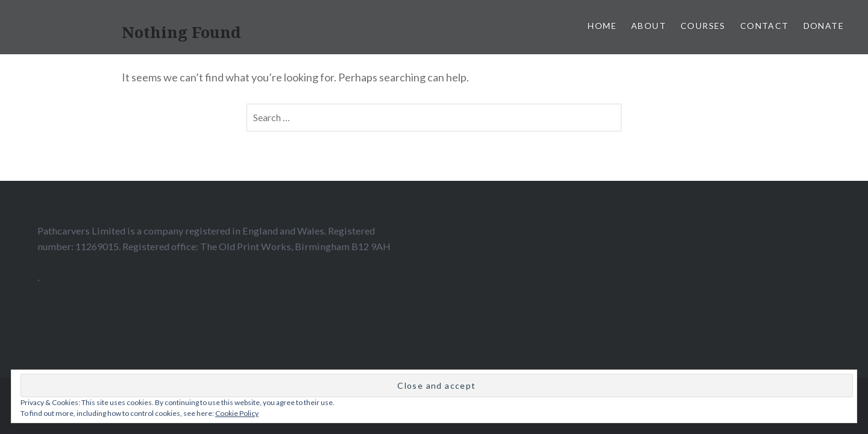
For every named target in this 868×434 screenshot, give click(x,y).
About (649, 26)
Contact (765, 26)
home (602, 26)
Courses (703, 26)
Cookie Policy (237, 413)
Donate (824, 26)
